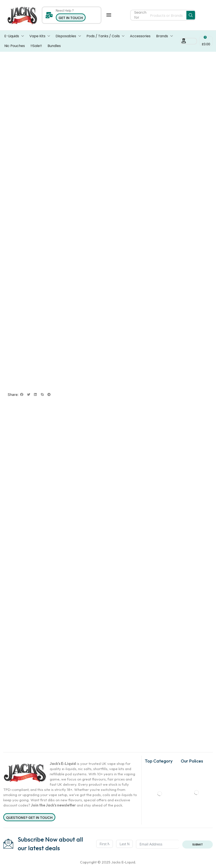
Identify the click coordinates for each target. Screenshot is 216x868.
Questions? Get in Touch (29, 818)
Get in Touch (71, 18)
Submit (198, 845)
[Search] (191, 15)
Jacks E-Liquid (123, 862)
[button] (109, 15)
